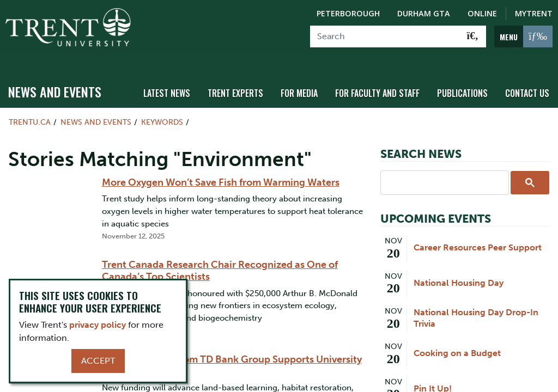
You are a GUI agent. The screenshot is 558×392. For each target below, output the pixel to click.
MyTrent (534, 13)
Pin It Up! (433, 379)
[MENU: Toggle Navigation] (523, 36)
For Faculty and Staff (384, 83)
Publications (466, 83)
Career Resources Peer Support (478, 238)
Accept (98, 361)
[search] (444, 173)
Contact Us (528, 83)
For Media (309, 83)
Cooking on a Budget (457, 343)
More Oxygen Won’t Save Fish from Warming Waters (221, 173)
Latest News (181, 83)
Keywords (162, 112)
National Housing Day (459, 273)
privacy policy (98, 325)
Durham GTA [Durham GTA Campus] (424, 13)
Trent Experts (247, 83)
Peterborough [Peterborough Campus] (348, 13)
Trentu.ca (30, 112)
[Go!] (473, 36)
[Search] (385, 36)
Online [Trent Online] (482, 13)
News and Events (55, 82)
